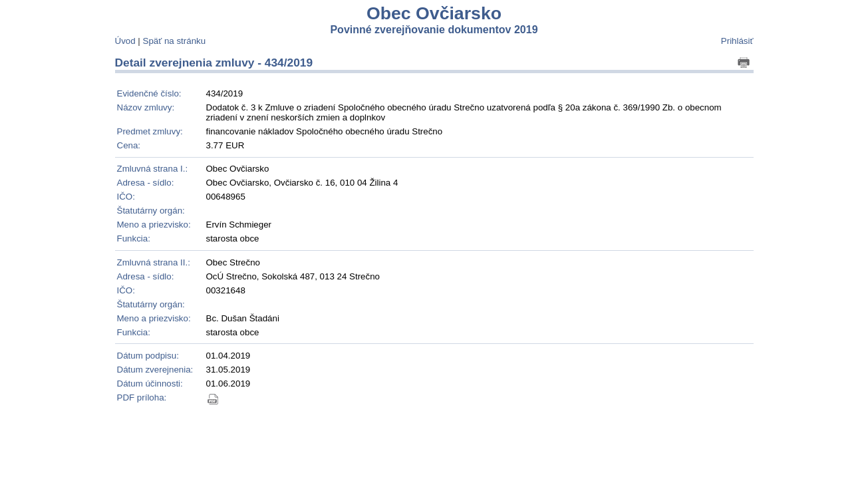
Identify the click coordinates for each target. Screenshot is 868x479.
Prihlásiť (737, 41)
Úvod (125, 41)
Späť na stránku (175, 41)
